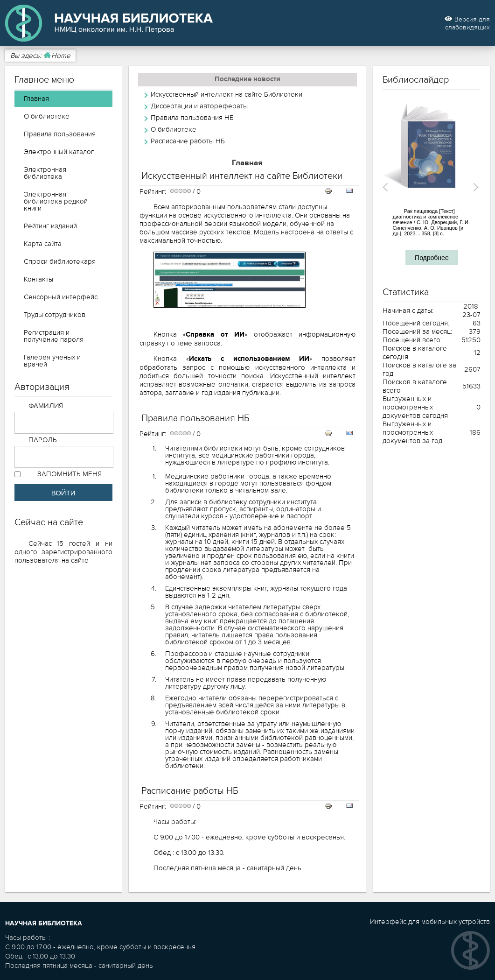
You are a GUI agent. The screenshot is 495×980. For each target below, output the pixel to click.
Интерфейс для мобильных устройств (430, 922)
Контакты (38, 279)
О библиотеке (47, 116)
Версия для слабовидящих (467, 23)
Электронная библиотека (45, 173)
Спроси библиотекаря (60, 261)
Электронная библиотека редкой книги (56, 201)
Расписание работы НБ (188, 141)
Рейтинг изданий (50, 226)
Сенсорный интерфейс (61, 297)
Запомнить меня (70, 474)
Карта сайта (43, 244)
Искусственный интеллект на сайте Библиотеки (227, 94)
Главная (36, 99)
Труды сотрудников (55, 315)
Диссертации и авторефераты (199, 106)
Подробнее (432, 258)
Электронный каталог (59, 152)
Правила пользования (60, 134)
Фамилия (46, 406)
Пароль (43, 440)
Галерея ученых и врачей (52, 361)
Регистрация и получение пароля (54, 336)
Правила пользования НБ (192, 118)
